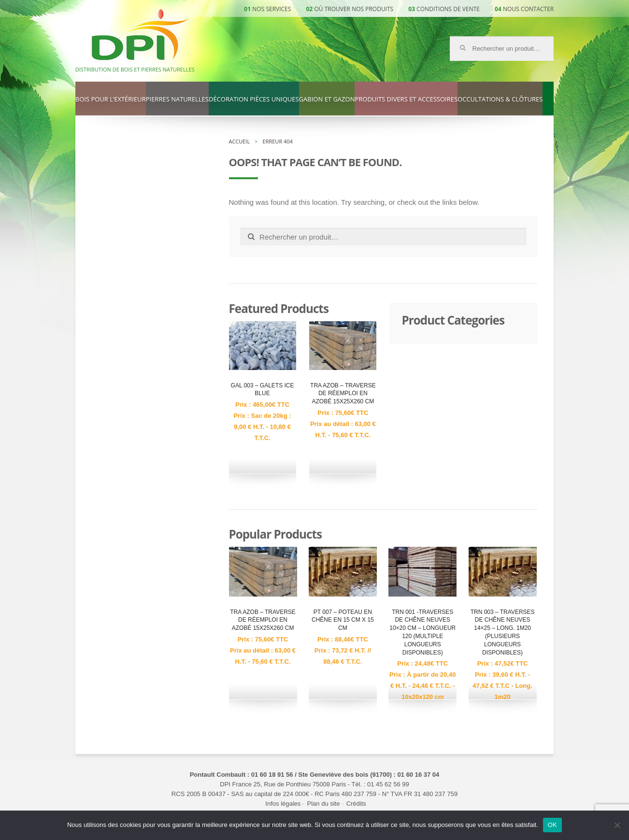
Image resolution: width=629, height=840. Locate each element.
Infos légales (283, 804)
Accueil (240, 141)
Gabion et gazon (327, 99)
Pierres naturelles (177, 99)
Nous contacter (528, 9)
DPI (140, 36)
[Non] (617, 825)
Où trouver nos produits (354, 9)
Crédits (356, 804)
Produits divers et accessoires (406, 99)
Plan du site (324, 804)
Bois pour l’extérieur (111, 99)
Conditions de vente (448, 9)
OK (552, 825)
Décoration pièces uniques (254, 99)
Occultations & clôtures (500, 99)
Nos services (272, 9)
